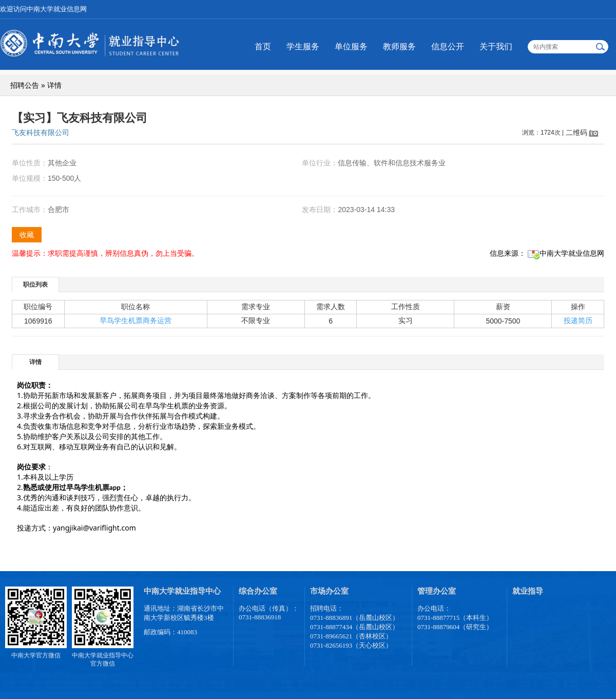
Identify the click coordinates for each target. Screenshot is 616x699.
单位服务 (351, 46)
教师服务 (399, 46)
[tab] (36, 284)
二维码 (576, 133)
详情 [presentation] (35, 362)
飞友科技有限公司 (41, 133)
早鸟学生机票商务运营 (136, 320)
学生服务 (303, 46)
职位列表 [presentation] (35, 285)
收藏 (27, 235)
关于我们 (496, 46)
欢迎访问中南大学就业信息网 (43, 9)
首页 (263, 46)
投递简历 (578, 320)
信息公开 (448, 46)
